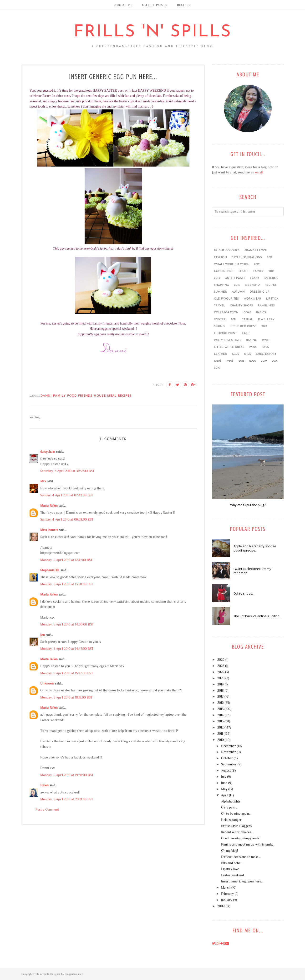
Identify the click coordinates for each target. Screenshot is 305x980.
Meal (112, 395)
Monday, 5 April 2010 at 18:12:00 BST (66, 697)
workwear (252, 299)
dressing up (259, 292)
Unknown (47, 683)
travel (219, 306)
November (229, 752)
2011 (269, 257)
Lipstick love (230, 869)
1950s (265, 347)
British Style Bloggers (236, 826)
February (227, 894)
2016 (234, 320)
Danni (46, 395)
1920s (218, 361)
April (225, 795)
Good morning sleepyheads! (241, 838)
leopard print (225, 333)
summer (220, 292)
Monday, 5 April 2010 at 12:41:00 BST (66, 560)
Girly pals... (229, 807)
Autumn (238, 292)
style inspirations (247, 257)
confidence (224, 271)
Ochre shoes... (244, 593)
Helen (44, 785)
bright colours (227, 251)
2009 (275, 361)
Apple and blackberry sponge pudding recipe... (255, 548)
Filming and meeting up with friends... (248, 844)
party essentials (228, 340)
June (224, 783)
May (224, 789)
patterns (271, 278)
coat (247, 313)
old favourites (226, 299)
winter (220, 320)
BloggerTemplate (74, 974)
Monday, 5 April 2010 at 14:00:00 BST (67, 624)
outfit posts (235, 278)
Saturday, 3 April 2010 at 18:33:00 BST (67, 471)
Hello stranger (231, 820)
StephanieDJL (50, 570)
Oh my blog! (229, 851)
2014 (217, 278)
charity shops (241, 306)
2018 (241, 361)
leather (220, 354)
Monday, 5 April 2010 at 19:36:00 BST (67, 775)
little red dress (243, 326)
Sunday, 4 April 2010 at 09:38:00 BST (67, 519)
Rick (43, 481)
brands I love (256, 251)
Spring (219, 326)
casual (247, 320)
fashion (220, 257)
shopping (221, 285)
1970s (266, 340)
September (229, 764)
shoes (243, 271)
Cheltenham (266, 354)
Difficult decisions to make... (241, 857)
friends (85, 395)
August (226, 770)
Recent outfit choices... (237, 832)
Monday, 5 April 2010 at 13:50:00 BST (67, 584)
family (59, 395)
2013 (271, 271)
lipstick (272, 299)
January (227, 900)
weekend (252, 285)
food (72, 395)
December (229, 746)
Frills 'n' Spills (153, 32)
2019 (264, 361)
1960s (253, 347)
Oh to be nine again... (236, 813)
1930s (235, 354)
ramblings (266, 306)
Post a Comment (47, 809)
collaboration (226, 313)
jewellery (266, 320)
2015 (237, 285)
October (227, 758)
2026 (221, 660)
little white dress (229, 347)
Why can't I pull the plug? (248, 505)
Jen (43, 635)
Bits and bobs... (232, 863)
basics (261, 313)
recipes (125, 395)
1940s (247, 354)
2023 (221, 666)
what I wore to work (231, 264)
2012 (257, 264)
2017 (264, 326)
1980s (230, 361)
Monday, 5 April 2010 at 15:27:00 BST (67, 673)
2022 (221, 672)
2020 (253, 361)
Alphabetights (231, 801)
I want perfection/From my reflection (252, 571)
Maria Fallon (49, 506)
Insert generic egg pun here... (242, 881)
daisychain (48, 452)
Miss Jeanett (49, 530)
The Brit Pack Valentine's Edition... (258, 616)
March (226, 887)
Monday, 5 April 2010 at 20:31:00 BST (67, 799)
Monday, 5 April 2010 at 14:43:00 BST (67, 649)
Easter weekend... (234, 875)
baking (252, 340)
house (100, 395)
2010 (217, 368)
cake (246, 333)
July (224, 777)
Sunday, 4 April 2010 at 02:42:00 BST (67, 495)
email (259, 172)
